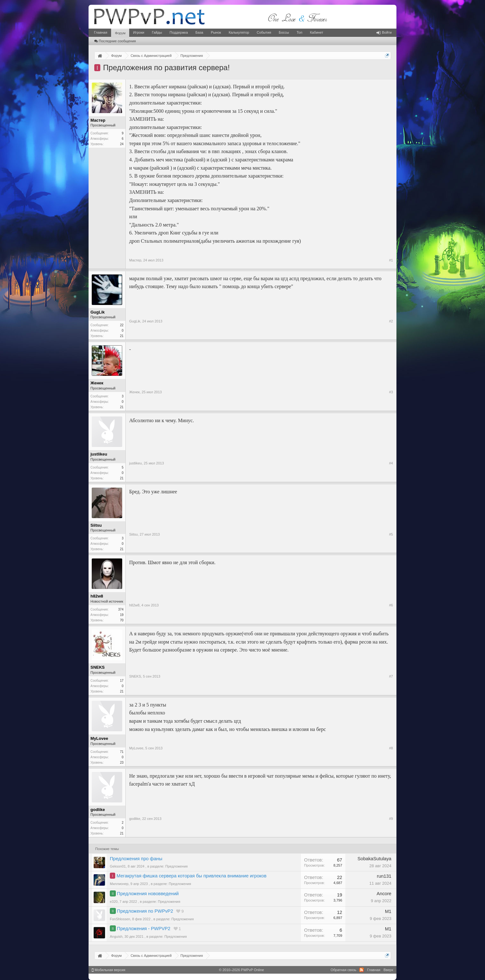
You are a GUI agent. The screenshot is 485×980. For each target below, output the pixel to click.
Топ (299, 32)
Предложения (177, 866)
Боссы (284, 32)
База (199, 32)
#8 (391, 748)
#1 (391, 260)
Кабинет (316, 32)
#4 (391, 463)
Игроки (139, 32)
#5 (391, 534)
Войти (384, 32)
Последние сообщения (115, 41)
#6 (391, 605)
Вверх (388, 970)
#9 (391, 819)
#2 (391, 321)
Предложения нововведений (148, 894)
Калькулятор (239, 32)
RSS (362, 970)
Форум (120, 33)
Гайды (157, 32)
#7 (391, 676)
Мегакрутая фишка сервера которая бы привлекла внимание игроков (191, 876)
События (264, 32)
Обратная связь (343, 970)
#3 (391, 392)
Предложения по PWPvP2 (145, 911)
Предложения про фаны (136, 859)
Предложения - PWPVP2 (144, 929)
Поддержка (179, 32)
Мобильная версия (109, 970)
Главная (101, 32)
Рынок (216, 32)
